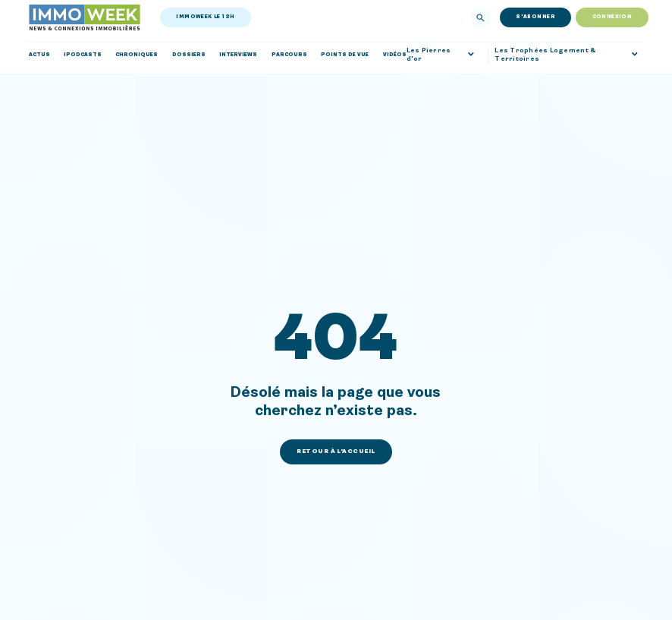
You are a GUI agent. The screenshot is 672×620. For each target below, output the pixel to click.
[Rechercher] (480, 18)
